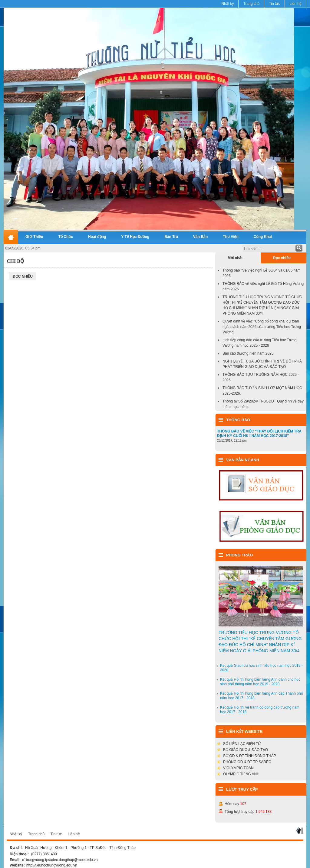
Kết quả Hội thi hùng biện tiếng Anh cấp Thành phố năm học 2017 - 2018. (262, 696)
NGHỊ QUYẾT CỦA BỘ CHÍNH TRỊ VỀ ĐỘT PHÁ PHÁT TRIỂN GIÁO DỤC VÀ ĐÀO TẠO (262, 364)
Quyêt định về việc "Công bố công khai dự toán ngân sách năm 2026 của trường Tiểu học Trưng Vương (262, 327)
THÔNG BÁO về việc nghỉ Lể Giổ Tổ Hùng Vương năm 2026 (263, 286)
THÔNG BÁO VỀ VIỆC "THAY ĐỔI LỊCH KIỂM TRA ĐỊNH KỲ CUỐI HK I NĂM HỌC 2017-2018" (259, 434)
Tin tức (274, 4)
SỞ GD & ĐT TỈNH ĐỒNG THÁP (250, 756)
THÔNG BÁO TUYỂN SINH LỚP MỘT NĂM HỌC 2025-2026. (262, 391)
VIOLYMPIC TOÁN (238, 768)
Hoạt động (97, 237)
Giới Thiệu (34, 237)
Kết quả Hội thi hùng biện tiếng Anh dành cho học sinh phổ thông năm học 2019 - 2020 (260, 682)
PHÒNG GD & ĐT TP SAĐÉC (247, 762)
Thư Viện (231, 237)
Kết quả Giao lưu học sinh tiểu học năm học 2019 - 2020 (261, 668)
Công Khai (263, 237)
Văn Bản (201, 237)
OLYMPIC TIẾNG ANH (241, 774)
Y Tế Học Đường (135, 237)
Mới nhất (235, 258)
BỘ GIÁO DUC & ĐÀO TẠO (246, 750)
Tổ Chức (66, 237)
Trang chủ (251, 4)
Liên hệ (295, 4)
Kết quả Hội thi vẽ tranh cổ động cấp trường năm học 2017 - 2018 (260, 710)
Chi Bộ (15, 261)
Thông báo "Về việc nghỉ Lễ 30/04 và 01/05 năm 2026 (262, 273)
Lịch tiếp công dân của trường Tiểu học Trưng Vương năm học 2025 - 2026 (260, 343)
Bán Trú (171, 237)
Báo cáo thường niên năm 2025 (248, 353)
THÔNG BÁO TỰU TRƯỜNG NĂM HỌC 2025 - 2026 (261, 377)
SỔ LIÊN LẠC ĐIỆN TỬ (242, 744)
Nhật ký (228, 4)
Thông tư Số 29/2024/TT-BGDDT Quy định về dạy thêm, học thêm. (263, 404)
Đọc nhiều (282, 258)
